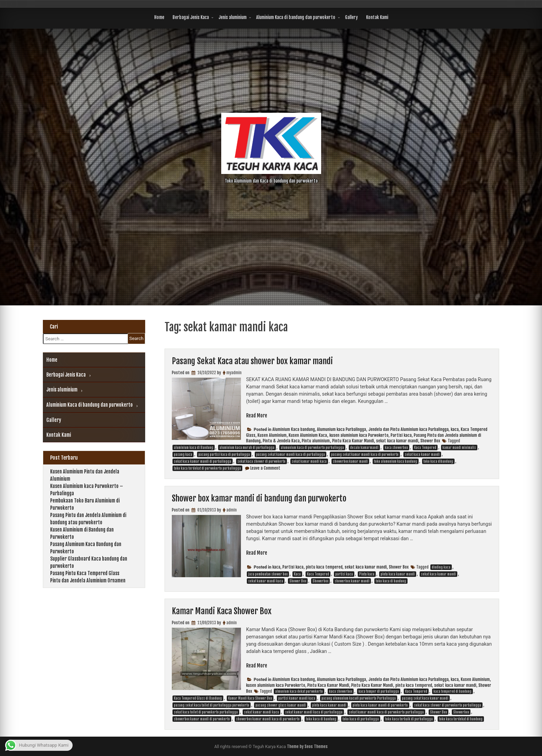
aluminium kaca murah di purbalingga (247, 448)
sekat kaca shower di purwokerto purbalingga (448, 705)
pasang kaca (183, 454)
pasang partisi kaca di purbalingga (224, 454)
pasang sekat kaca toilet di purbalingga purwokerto (212, 705)
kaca (455, 429)
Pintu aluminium (316, 441)
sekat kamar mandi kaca (309, 461)
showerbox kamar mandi (350, 461)
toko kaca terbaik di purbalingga (409, 719)
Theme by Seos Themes (307, 746)
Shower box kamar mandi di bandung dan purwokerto (259, 498)
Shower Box (430, 441)
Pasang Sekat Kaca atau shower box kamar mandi (252, 361)
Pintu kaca (367, 574)
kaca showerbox (396, 448)
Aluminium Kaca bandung (294, 429)
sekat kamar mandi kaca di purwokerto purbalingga (386, 712)
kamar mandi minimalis (459, 448)
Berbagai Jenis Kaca (191, 17)
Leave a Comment (265, 468)
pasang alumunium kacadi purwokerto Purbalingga (359, 698)
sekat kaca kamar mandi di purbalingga (203, 461)
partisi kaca (344, 574)
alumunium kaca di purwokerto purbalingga (312, 448)
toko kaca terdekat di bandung (461, 719)
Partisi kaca (401, 435)
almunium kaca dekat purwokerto (299, 691)
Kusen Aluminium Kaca (308, 435)
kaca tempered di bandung (452, 691)
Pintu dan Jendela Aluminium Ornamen (88, 580)
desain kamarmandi (364, 448)
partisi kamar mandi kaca (297, 698)
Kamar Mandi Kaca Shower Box (222, 611)
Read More (257, 416)
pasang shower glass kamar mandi (281, 705)
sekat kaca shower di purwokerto (261, 461)
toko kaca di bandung (391, 581)
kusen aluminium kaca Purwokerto (359, 435)
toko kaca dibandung (438, 461)
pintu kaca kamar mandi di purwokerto (380, 705)
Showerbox (320, 581)
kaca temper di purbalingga (379, 691)
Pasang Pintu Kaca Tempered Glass (85, 573)
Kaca (297, 574)
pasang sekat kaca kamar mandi (425, 698)
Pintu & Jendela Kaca (281, 441)
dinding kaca (441, 567)
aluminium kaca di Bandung (194, 448)
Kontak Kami (377, 17)
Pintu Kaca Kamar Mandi (353, 441)
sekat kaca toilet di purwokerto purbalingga (206, 712)
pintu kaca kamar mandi (398, 574)
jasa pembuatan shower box (268, 574)
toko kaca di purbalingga (361, 719)
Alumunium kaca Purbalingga (342, 429)
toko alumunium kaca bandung (396, 461)
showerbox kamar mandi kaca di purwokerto (268, 719)
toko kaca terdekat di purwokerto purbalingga (207, 468)
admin (232, 510)
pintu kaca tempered (324, 567)
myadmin (234, 373)
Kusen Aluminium (272, 435)
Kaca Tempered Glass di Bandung (198, 698)
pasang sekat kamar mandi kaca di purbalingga (291, 454)
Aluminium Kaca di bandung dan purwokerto (296, 17)
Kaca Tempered (425, 448)
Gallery (351, 17)
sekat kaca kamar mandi (397, 441)
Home (159, 17)
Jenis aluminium (232, 17)
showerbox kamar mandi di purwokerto (202, 719)
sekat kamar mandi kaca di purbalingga (314, 712)
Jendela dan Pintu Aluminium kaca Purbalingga (409, 429)
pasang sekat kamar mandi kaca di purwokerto (365, 454)
